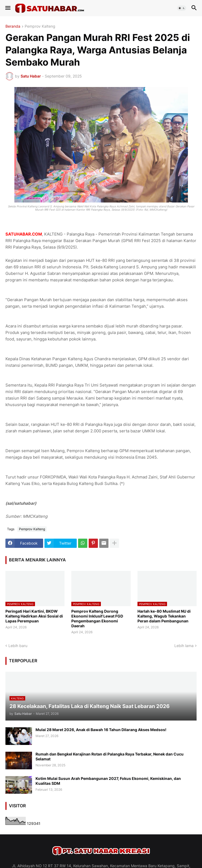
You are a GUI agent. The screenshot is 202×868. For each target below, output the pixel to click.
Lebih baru (18, 646)
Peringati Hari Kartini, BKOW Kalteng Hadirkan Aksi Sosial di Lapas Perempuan (34, 616)
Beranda (13, 26)
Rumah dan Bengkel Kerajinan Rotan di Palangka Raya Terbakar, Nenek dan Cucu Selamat (110, 756)
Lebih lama (184, 646)
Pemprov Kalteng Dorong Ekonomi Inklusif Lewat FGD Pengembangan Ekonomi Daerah (97, 619)
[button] (7, 8)
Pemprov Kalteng (40, 26)
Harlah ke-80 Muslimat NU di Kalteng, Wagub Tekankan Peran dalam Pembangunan (164, 616)
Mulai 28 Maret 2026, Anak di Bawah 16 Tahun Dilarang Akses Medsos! (101, 730)
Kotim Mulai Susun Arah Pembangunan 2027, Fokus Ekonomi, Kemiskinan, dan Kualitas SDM (108, 781)
